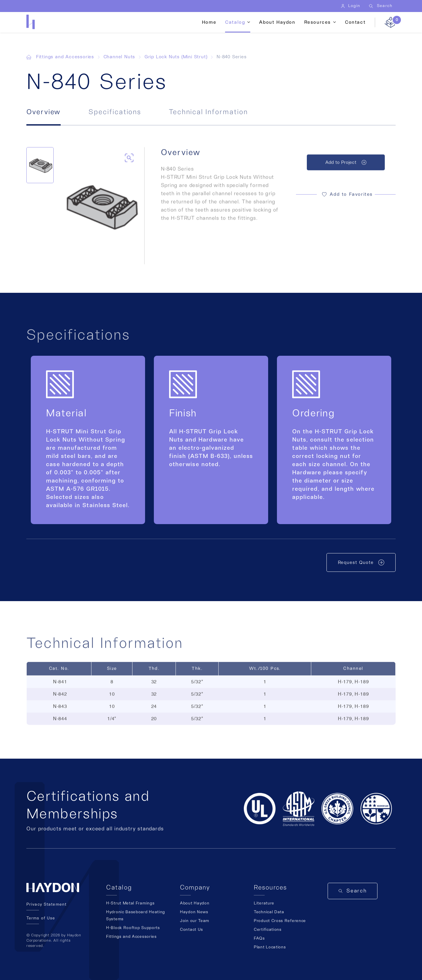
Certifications (268, 930)
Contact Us (192, 930)
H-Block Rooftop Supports (133, 928)
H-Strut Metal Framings (130, 903)
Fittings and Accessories (65, 57)
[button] (346, 197)
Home (209, 22)
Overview (44, 112)
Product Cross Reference (280, 921)
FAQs (259, 938)
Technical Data (269, 912)
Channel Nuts (119, 57)
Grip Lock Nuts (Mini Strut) (176, 57)
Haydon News (194, 912)
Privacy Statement (46, 904)
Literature (264, 903)
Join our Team (195, 921)
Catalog (235, 22)
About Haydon (277, 22)
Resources (318, 22)
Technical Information (208, 112)
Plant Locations (270, 947)
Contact (355, 22)
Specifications (115, 112)
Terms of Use (41, 918)
